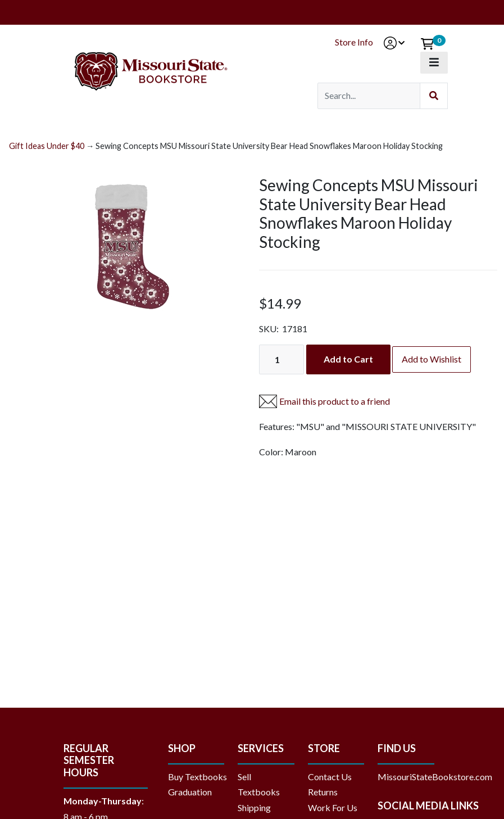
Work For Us (333, 807)
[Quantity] (281, 359)
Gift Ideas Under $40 (47, 146)
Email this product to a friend (335, 401)
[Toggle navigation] (434, 62)
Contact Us (330, 777)
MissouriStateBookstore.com (435, 777)
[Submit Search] (434, 96)
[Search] (369, 96)
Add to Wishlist (432, 359)
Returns (323, 792)
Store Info (354, 42)
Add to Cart (348, 359)
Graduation (194, 792)
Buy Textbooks (197, 777)
